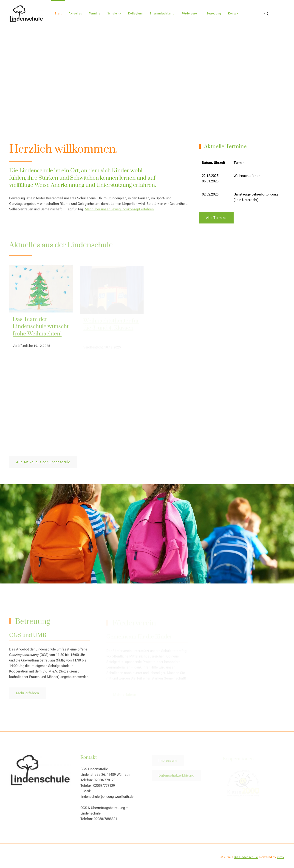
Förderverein (191, 14)
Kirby (280, 857)
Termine (95, 14)
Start (58, 14)
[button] (266, 14)
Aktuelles (75, 14)
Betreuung (214, 14)
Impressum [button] (168, 762)
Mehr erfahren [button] (28, 694)
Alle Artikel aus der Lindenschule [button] (43, 462)
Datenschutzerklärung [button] (176, 777)
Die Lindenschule (246, 857)
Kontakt (234, 14)
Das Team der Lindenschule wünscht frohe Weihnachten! (41, 328)
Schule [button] (114, 14)
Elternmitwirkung (162, 14)
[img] (41, 289)
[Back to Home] (26, 14)
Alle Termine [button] (216, 218)
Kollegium (136, 14)
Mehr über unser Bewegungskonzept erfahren (119, 210)
